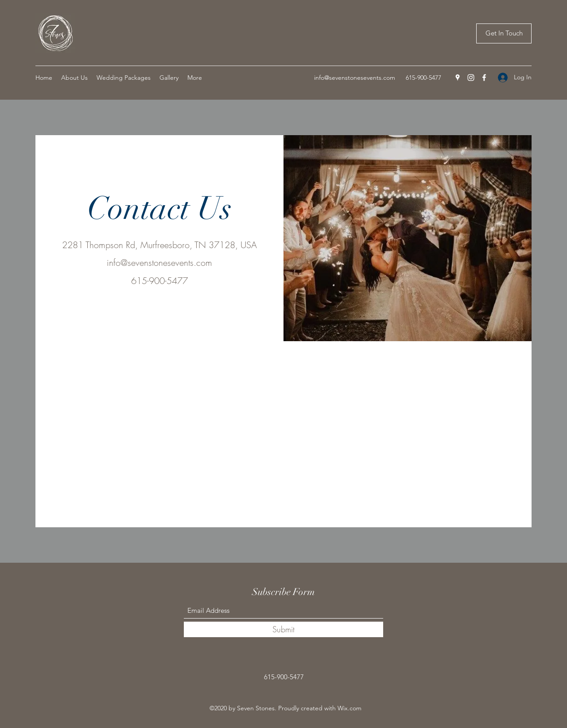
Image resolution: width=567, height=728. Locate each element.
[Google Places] (458, 78)
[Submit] (283, 629)
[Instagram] (471, 78)
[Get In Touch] (504, 33)
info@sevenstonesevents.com (355, 78)
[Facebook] (484, 78)
